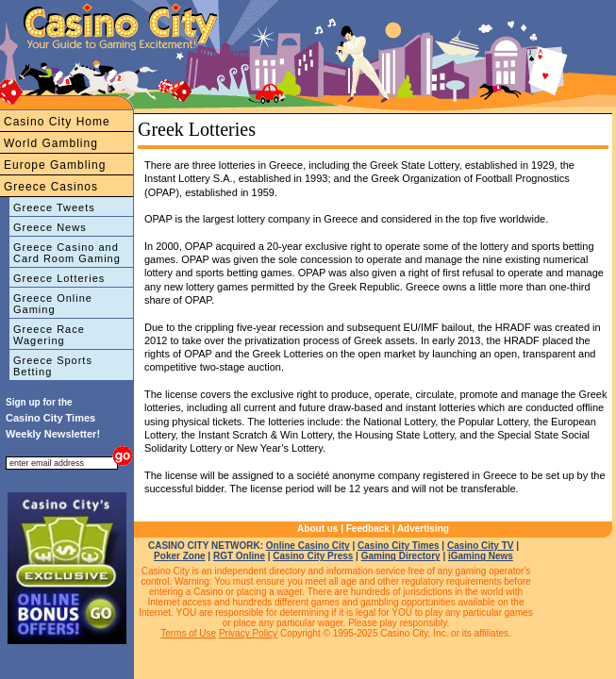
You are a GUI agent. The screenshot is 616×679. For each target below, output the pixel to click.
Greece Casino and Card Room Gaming (67, 253)
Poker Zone (179, 556)
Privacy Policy (248, 633)
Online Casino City (308, 546)
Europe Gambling (55, 165)
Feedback (368, 529)
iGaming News (481, 556)
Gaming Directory (401, 556)
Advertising (423, 529)
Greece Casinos (51, 187)
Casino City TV (481, 546)
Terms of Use (188, 633)
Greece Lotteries (59, 278)
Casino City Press (313, 556)
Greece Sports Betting (53, 366)
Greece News (50, 227)
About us (317, 529)
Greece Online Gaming (53, 304)
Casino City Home (57, 122)
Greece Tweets (54, 207)
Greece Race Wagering (49, 335)
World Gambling (51, 143)
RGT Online (239, 556)
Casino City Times (399, 546)
